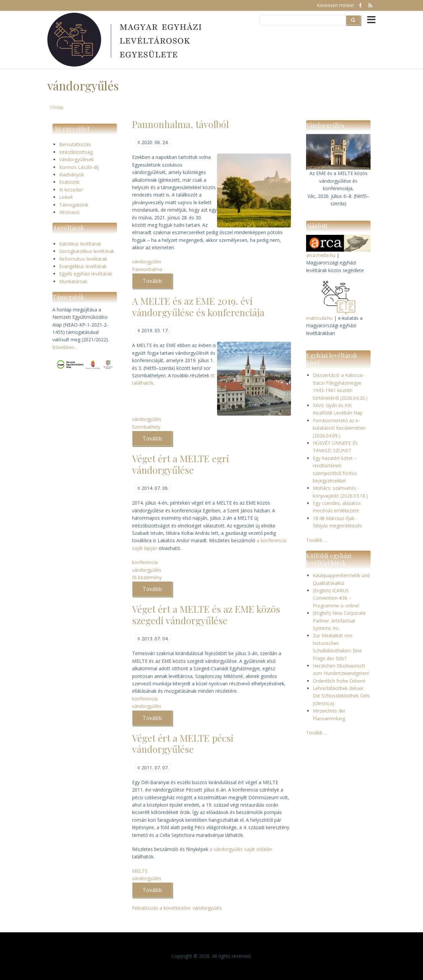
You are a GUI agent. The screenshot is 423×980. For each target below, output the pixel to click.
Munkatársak (73, 281)
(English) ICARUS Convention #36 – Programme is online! (336, 598)
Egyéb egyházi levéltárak (86, 274)
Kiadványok (72, 175)
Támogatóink (74, 205)
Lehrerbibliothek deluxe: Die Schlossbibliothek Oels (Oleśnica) (341, 696)
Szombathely (146, 427)
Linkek (66, 197)
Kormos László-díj (79, 167)
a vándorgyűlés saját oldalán (241, 849)
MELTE (140, 871)
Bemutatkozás (75, 144)
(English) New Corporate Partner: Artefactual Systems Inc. (339, 621)
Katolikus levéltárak (80, 244)
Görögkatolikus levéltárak (87, 251)
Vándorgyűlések (76, 159)
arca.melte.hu (321, 255)
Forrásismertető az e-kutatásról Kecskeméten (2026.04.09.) (339, 428)
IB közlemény (147, 577)
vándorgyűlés (147, 262)
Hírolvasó (69, 212)
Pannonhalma (147, 269)
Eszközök (69, 182)
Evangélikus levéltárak (83, 266)
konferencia (145, 562)
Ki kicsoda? (71, 190)
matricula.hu (319, 318)
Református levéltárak (83, 259)
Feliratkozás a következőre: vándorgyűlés (177, 908)
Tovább (157, 283)
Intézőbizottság (76, 152)
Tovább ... (316, 540)
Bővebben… (65, 347)
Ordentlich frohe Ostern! (339, 681)
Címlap (57, 107)
